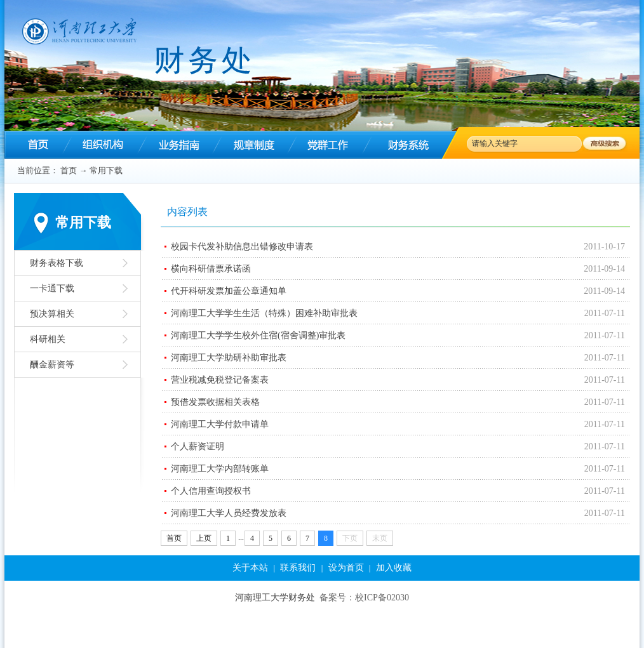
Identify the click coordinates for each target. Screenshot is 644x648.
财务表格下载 (57, 263)
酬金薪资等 (52, 365)
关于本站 (250, 568)
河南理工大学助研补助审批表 (229, 358)
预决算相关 (52, 314)
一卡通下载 (52, 288)
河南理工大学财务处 (275, 598)
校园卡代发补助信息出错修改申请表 (242, 247)
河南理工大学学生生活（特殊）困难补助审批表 (264, 313)
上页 (204, 538)
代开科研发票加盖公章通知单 (229, 291)
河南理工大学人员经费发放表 (229, 513)
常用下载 (106, 170)
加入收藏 (394, 568)
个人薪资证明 (198, 446)
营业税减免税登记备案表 (220, 380)
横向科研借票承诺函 (211, 269)
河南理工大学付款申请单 (220, 424)
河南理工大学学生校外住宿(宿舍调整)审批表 (258, 335)
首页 (69, 170)
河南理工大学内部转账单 (220, 469)
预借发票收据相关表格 (215, 402)
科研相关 (48, 339)
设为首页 (346, 568)
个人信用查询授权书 (211, 491)
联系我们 (298, 568)
